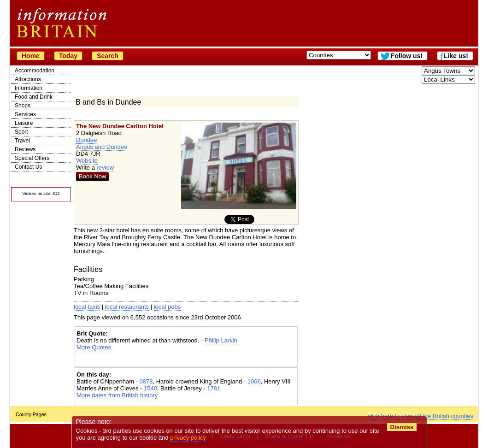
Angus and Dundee (102, 147)
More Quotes (94, 347)
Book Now (92, 176)
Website (87, 161)
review (106, 168)
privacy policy (188, 438)
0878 (146, 381)
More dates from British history (117, 395)
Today (68, 56)
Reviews (25, 149)
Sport (21, 132)
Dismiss (402, 427)
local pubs (168, 307)
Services (25, 114)
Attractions (28, 79)
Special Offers (32, 158)
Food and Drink (34, 97)
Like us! (456, 56)
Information (29, 88)
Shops (23, 106)
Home (31, 56)
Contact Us (28, 167)
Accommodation (35, 71)
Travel (22, 141)
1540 (150, 388)
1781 (214, 388)
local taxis (87, 307)
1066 (254, 381)
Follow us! (407, 56)
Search (108, 56)
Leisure (24, 123)
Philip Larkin (221, 340)
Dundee (87, 140)
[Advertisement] (186, 359)
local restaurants (127, 307)
